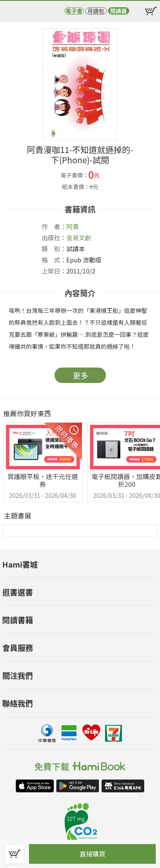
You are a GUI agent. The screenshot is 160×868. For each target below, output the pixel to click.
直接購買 (92, 854)
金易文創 (79, 237)
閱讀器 (118, 11)
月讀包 (96, 11)
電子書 (74, 11)
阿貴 (73, 226)
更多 (81, 375)
